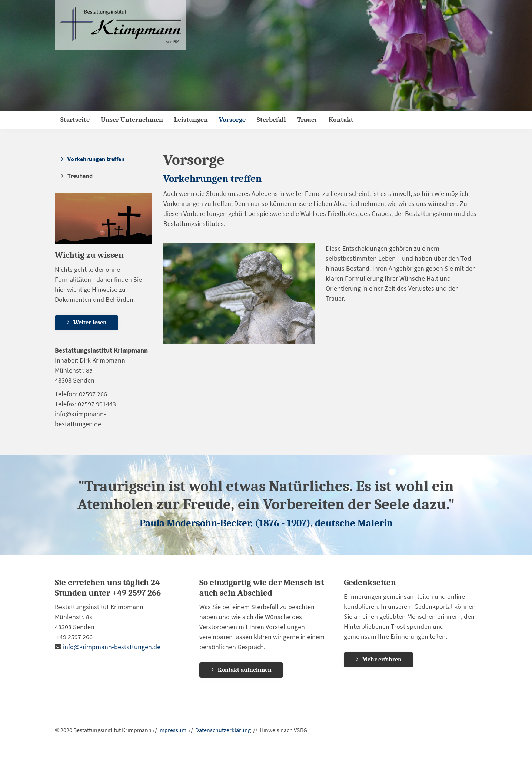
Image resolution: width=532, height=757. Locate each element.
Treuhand (80, 176)
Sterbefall (271, 120)
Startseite (75, 120)
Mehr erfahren (382, 660)
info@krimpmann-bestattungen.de (112, 647)
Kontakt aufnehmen (245, 670)
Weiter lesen (90, 323)
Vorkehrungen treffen (96, 159)
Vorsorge (232, 120)
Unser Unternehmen (132, 120)
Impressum (172, 730)
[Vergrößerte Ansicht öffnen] (239, 294)
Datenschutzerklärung (223, 730)
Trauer (307, 120)
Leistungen (191, 120)
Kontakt (341, 120)
